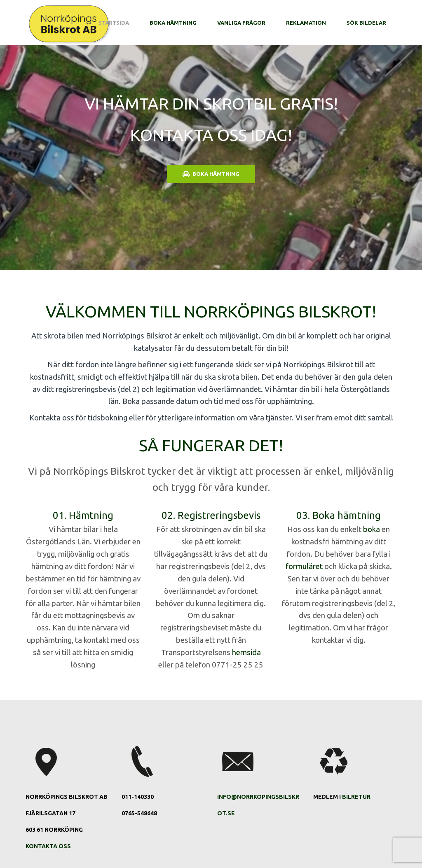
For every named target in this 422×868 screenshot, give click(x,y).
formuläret (304, 566)
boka (372, 529)
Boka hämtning (173, 23)
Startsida (114, 23)
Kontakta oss (48, 846)
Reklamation (306, 23)
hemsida (246, 652)
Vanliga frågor (241, 23)
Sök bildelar (366, 23)
